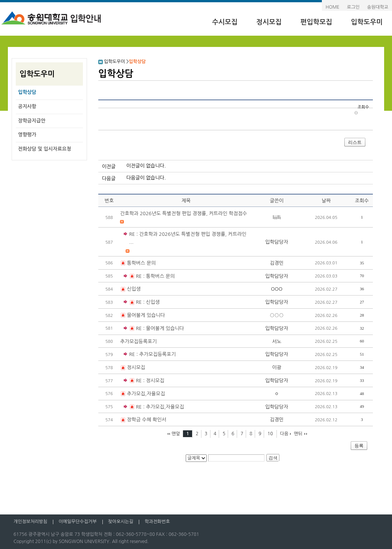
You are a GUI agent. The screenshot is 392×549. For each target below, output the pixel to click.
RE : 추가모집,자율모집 (154, 407)
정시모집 (269, 22)
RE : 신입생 (142, 302)
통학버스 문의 (141, 263)
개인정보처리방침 (30, 522)
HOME (333, 7)
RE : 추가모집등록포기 (152, 354)
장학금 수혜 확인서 (146, 420)
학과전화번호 (157, 522)
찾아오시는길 (121, 522)
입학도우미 (367, 22)
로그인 (353, 7)
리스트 (355, 142)
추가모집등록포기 (138, 342)
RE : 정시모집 (144, 381)
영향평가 (27, 135)
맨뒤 (298, 434)
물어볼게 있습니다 (146, 315)
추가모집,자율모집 (146, 394)
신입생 (134, 289)
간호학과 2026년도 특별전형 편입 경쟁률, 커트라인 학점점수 (183, 213)
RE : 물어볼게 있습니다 (154, 329)
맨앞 (176, 434)
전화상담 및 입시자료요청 (45, 149)
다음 (284, 434)
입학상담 (27, 92)
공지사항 (27, 106)
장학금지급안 (32, 121)
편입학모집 (316, 22)
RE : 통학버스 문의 (149, 277)
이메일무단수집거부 (78, 522)
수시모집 (225, 22)
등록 (359, 446)
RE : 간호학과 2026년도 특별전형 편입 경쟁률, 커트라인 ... (188, 238)
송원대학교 (378, 7)
